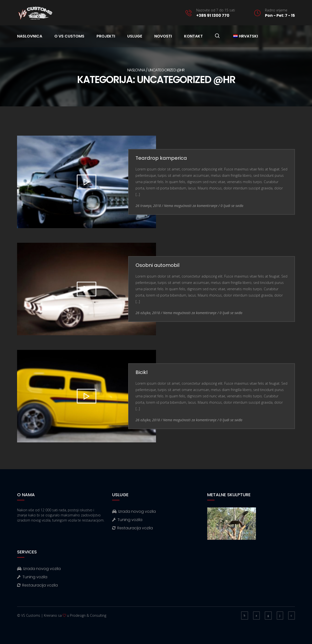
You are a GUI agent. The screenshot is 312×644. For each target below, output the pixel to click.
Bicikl (141, 372)
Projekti (106, 36)
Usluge (135, 36)
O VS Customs (69, 36)
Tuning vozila (127, 520)
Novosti (163, 36)
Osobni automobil (157, 265)
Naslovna (136, 70)
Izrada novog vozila (134, 511)
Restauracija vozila (132, 528)
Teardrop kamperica (161, 158)
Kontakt (193, 36)
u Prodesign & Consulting (87, 615)
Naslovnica (30, 36)
